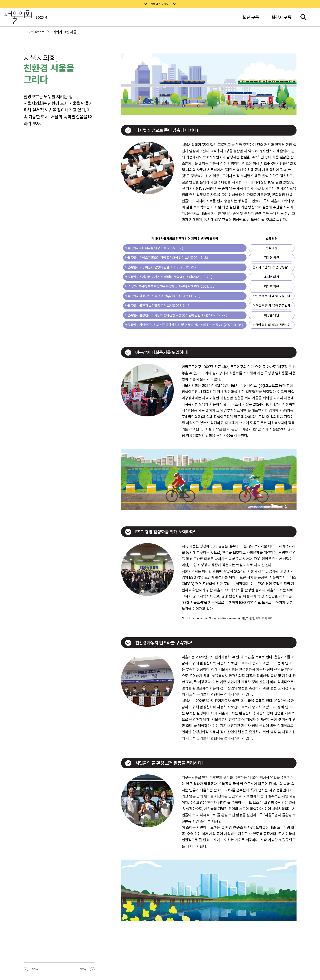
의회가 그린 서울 (65, 32)
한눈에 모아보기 (160, 4)
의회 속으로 (36, 32)
